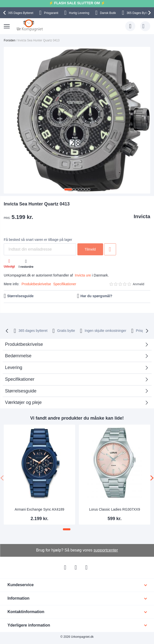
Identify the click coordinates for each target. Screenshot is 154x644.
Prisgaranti (51, 13)
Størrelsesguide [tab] (21, 391)
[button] (68, 189)
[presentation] (5, 13)
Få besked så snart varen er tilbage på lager (38, 240)
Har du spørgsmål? (96, 296)
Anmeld (139, 284)
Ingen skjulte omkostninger (105, 331)
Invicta (142, 216)
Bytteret (20, 13)
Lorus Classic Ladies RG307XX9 (115, 509)
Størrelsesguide (20, 296)
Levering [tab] (14, 368)
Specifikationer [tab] (20, 379)
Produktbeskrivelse (36, 284)
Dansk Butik (108, 13)
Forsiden (10, 40)
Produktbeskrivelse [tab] (24, 344)
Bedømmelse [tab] (18, 356)
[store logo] (30, 25)
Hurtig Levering (79, 13)
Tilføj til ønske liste (110, 249)
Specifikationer (65, 284)
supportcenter (106, 550)
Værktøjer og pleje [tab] (23, 402)
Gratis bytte (66, 331)
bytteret (33, 331)
